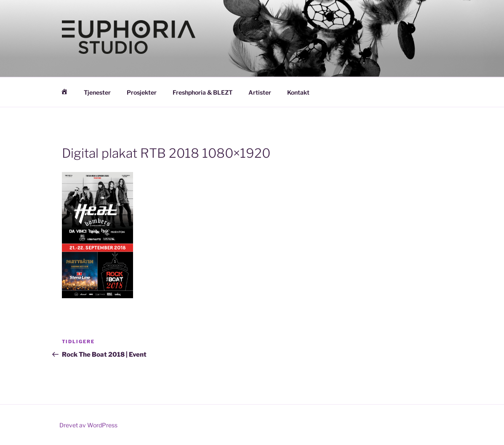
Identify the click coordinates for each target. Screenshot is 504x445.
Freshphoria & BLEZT (203, 92)
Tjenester (97, 92)
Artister (260, 92)
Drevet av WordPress (88, 425)
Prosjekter (142, 92)
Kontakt (298, 92)
